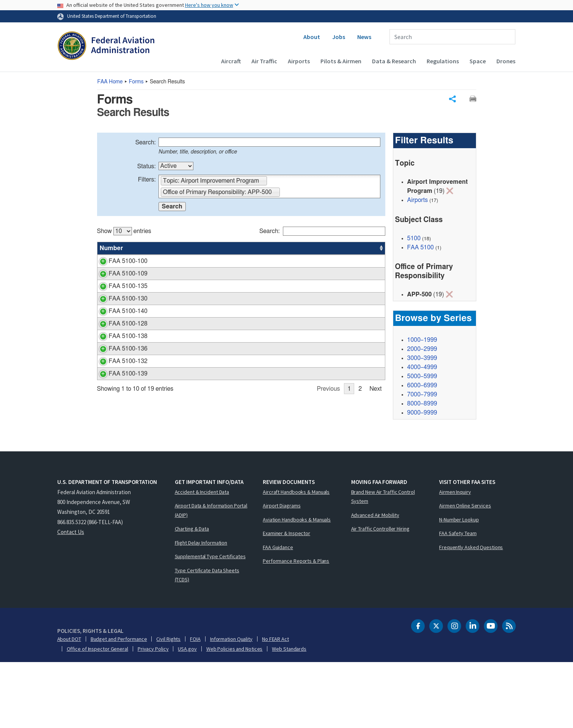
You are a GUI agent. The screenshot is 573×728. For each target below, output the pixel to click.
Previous (329, 480)
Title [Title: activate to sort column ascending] (151, 248)
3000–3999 (422, 359)
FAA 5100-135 (119, 304)
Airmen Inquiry (455, 557)
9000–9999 (422, 413)
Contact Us (71, 597)
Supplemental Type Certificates (210, 622)
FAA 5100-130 (119, 335)
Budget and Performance (119, 705)
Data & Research (394, 61)
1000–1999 (422, 340)
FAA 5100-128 (119, 369)
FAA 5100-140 (119, 357)
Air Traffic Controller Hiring (380, 595)
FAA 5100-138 (119, 391)
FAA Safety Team (458, 599)
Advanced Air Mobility (375, 581)
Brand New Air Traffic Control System (383, 562)
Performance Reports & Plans (296, 627)
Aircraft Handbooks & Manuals (296, 557)
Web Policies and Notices (235, 714)
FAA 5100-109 (119, 283)
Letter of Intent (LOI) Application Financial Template (213, 465)
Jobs (339, 37)
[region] (241, 352)
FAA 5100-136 (119, 421)
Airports (299, 61)
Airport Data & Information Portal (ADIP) (211, 576)
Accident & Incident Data (202, 557)
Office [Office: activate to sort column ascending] (329, 248)
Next (375, 480)
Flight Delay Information (201, 608)
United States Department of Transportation (112, 16)
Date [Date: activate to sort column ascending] (357, 248)
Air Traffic (264, 61)
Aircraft (231, 61)
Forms (136, 82)
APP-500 (333, 261)
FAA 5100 (421, 247)
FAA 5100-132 (119, 443)
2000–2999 (422, 349)
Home (110, 82)
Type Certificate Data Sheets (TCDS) (207, 641)
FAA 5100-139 (119, 465)
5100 (414, 238)
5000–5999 (422, 377)
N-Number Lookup (459, 585)
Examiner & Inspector (286, 599)
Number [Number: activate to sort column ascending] (111, 248)
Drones (506, 61)
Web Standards (289, 714)
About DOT (69, 705)
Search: (146, 142)
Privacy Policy (153, 714)
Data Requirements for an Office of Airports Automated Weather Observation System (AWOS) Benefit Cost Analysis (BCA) (211, 400)
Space (478, 61)
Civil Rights (168, 705)
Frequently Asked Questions (471, 613)
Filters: (147, 180)
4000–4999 (422, 368)
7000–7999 (422, 395)
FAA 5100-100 (119, 261)
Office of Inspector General (97, 714)
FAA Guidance (278, 613)
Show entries (124, 231)
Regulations (443, 61)
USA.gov (187, 714)
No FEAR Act (276, 705)
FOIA (195, 705)
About (312, 37)
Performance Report (172, 357)
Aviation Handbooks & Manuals (297, 585)
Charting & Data (192, 595)
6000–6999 (422, 386)
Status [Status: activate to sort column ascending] (301, 248)
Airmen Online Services (465, 571)
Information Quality (231, 705)
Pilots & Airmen (341, 61)
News (364, 37)
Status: (147, 166)
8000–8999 (422, 404)
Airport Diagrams (282, 571)
